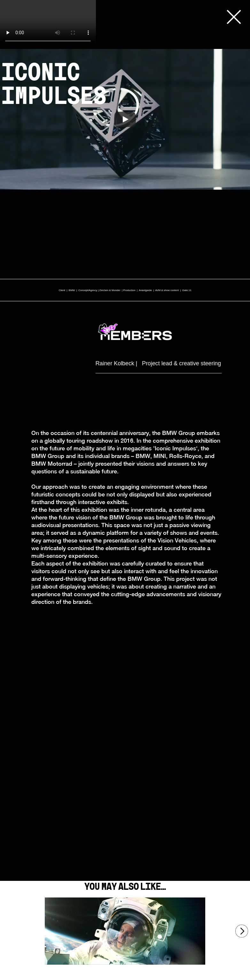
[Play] (125, 119)
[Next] (242, 931)
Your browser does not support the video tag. (48, 24)
